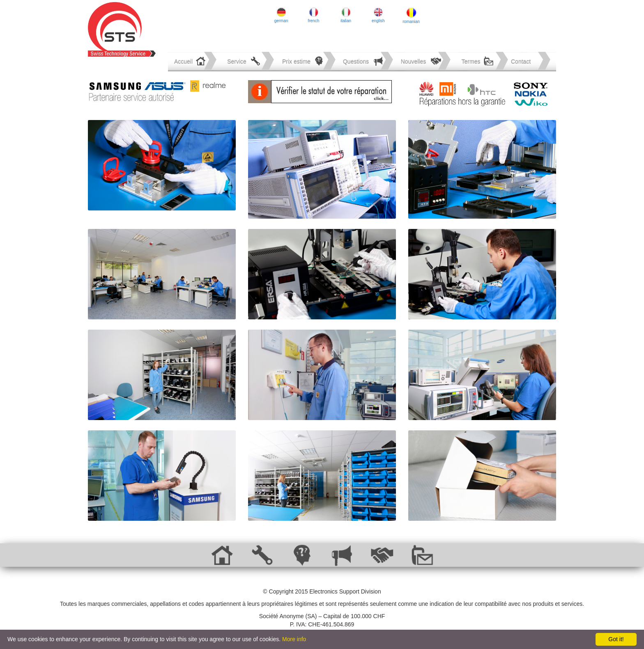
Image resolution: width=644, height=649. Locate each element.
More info (294, 639)
